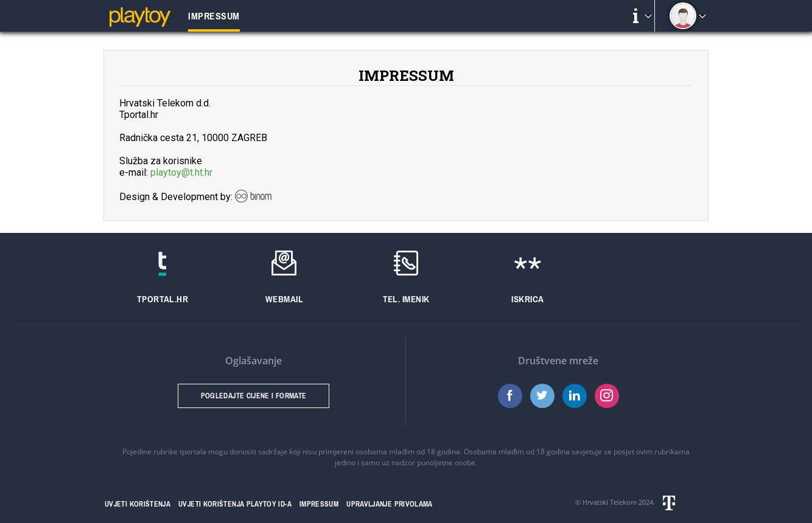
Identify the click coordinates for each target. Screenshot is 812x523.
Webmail (284, 299)
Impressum (319, 504)
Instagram (607, 396)
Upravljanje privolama (390, 504)
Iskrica (527, 299)
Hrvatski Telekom (610, 502)
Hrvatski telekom (684, 503)
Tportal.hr (163, 299)
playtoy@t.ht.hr (181, 172)
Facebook (510, 396)
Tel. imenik (406, 299)
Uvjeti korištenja (138, 504)
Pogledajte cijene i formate (254, 396)
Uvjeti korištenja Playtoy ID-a (235, 504)
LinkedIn (575, 396)
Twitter (542, 396)
